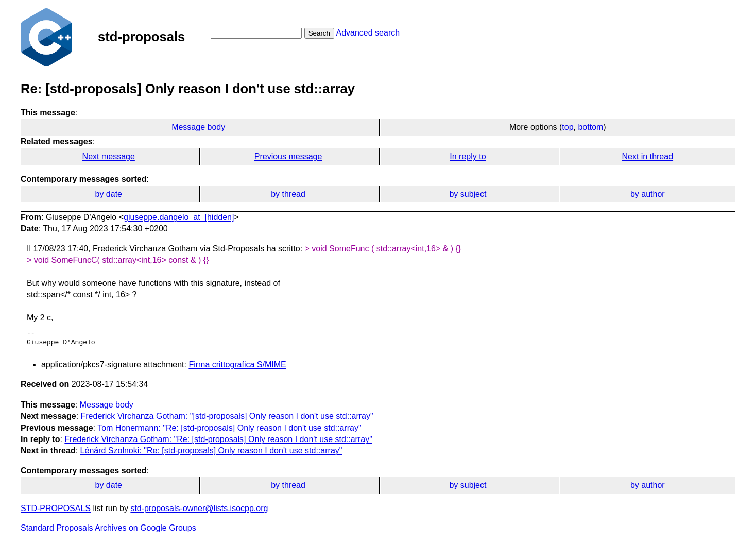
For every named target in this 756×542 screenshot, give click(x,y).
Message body (198, 127)
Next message (109, 156)
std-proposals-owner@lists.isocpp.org (199, 508)
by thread (288, 194)
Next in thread (647, 156)
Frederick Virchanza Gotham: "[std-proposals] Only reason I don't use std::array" (227, 416)
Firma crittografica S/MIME (237, 365)
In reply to (468, 156)
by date (108, 194)
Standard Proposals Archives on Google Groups (108, 528)
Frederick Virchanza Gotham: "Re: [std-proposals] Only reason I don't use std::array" (218, 439)
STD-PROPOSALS (56, 508)
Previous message (288, 156)
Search (319, 33)
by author (648, 194)
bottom (590, 127)
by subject (468, 194)
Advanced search (368, 33)
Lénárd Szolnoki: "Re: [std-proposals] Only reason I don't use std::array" (211, 451)
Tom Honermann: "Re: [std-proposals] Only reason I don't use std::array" (229, 428)
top (568, 127)
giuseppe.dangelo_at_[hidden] (179, 217)
